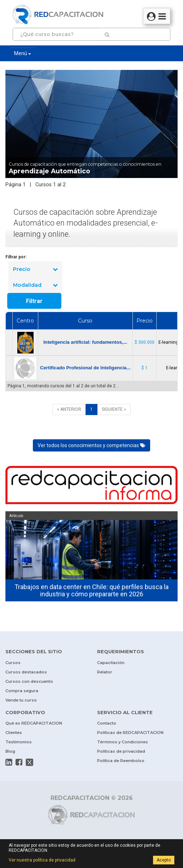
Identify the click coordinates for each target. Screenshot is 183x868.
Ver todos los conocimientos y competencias (91, 445)
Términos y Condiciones (123, 742)
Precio (35, 269)
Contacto (107, 723)
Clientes (14, 733)
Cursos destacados (26, 672)
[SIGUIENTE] (114, 409)
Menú (23, 53)
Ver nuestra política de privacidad (42, 860)
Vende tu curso (21, 700)
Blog (10, 751)
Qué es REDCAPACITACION (34, 723)
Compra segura (22, 691)
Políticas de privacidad (121, 751)
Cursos (13, 663)
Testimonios (19, 742)
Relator (105, 672)
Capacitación (111, 663)
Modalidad (35, 285)
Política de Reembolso (121, 761)
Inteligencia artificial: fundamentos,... (85, 342)
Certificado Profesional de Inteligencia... (85, 368)
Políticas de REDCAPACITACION (130, 733)
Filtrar (34, 301)
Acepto (164, 860)
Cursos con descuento (29, 681)
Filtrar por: (16, 257)
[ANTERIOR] (69, 409)
